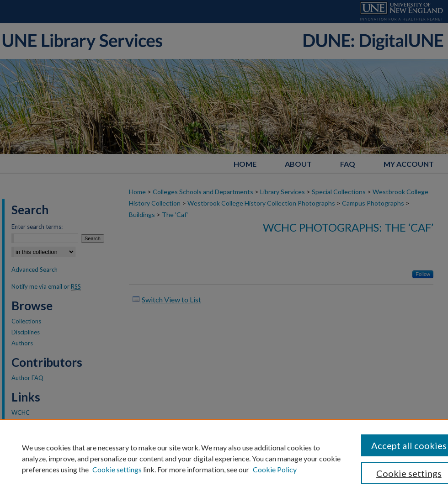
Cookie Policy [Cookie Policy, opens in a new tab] (275, 469)
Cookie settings (117, 469)
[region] (224, 458)
